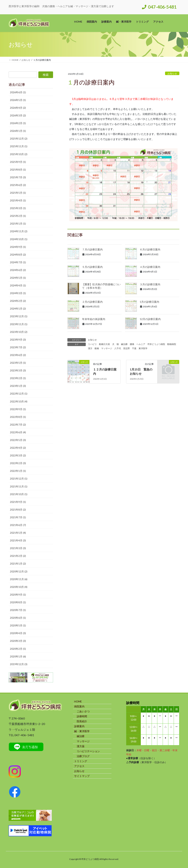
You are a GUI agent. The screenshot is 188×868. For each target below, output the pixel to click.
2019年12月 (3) (19, 664)
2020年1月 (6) (18, 656)
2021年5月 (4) (18, 533)
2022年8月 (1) (18, 417)
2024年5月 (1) (18, 278)
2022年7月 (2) (18, 425)
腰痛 (132, 344)
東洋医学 (143, 348)
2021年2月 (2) (18, 556)
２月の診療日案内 (92, 302)
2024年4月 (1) (18, 285)
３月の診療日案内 (150, 284)
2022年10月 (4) (19, 401)
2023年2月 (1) (18, 378)
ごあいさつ (83, 711)
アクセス (79, 766)
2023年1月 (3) (18, 386)
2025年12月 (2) (19, 139)
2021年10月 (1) (19, 494)
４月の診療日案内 (150, 267)
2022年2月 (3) (18, 463)
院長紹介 (82, 721)
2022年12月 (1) (19, 394)
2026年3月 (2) (18, 115)
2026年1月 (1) (18, 131)
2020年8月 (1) (18, 602)
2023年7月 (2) (18, 347)
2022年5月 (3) (18, 440)
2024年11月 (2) (19, 231)
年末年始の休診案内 (94, 319)
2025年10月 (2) (19, 154)
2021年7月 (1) (18, 517)
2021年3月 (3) (18, 548)
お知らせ (172, 73)
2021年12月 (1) (19, 479)
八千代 (118, 348)
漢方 (90, 348)
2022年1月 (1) (18, 471)
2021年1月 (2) (18, 564)
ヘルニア (141, 344)
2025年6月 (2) (18, 185)
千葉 (134, 348)
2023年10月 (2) (19, 332)
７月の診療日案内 (92, 249)
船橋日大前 (104, 344)
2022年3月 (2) (18, 455)
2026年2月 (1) (18, 123)
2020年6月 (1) (18, 618)
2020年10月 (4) (19, 587)
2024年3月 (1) (18, 293)
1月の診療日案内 (149, 302)
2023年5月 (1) (18, 363)
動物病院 (172, 344)
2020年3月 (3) (18, 641)
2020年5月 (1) (18, 625)
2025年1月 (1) (18, 224)
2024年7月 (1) (18, 262)
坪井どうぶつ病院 (156, 344)
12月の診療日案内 (150, 319)
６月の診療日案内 (150, 249)
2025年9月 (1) (18, 162)
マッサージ (107, 348)
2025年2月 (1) (18, 216)
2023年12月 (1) (19, 316)
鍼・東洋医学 (82, 731)
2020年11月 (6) (19, 579)
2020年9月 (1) (18, 595)
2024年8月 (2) (18, 255)
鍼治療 (124, 344)
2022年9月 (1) (18, 409)
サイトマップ (82, 776)
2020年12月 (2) (19, 571)
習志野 (126, 348)
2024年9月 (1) (18, 247)
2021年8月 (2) (18, 510)
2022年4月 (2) (18, 448)
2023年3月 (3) (18, 370)
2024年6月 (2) (18, 270)
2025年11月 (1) (19, 146)
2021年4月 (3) (18, 540)
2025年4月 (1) (18, 200)
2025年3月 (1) (18, 208)
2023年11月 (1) (19, 324)
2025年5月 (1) (18, 193)
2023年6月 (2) (18, 355)
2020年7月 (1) (18, 610)
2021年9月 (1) (18, 502)
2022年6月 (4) (18, 432)
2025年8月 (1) (18, 170)
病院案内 (79, 706)
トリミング (81, 761)
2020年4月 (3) (18, 633)
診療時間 (82, 716)
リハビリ (92, 344)
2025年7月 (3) (18, 177)
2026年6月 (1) (18, 92)
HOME (78, 701)
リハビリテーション (88, 751)
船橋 (97, 348)
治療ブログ (83, 756)
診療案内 (79, 726)
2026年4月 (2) (18, 108)
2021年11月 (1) (19, 486)
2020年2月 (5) (18, 649)
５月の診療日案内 (92, 267)
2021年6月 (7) (18, 525)
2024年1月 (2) (18, 309)
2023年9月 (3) (18, 340)
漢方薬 (81, 746)
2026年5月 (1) (18, 100)
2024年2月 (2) (18, 301)
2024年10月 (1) (19, 239)
